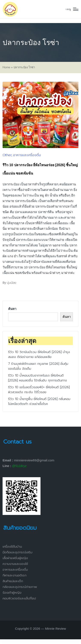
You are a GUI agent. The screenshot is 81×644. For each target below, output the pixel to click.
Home (6, 67)
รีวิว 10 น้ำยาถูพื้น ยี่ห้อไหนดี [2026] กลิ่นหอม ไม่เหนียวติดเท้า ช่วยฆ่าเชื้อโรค (39, 401)
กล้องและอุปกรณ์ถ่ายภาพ (20, 587)
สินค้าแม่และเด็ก (13, 581)
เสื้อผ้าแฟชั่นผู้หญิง (15, 558)
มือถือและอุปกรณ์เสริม (17, 552)
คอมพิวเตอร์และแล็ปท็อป (19, 598)
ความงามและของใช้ (15, 564)
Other (7, 155)
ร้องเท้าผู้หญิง (12, 593)
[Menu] (72, 9)
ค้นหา (12, 309)
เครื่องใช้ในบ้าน (12, 547)
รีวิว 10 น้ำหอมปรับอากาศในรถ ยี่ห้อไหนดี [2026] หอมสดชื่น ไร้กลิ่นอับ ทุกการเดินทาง (37, 378)
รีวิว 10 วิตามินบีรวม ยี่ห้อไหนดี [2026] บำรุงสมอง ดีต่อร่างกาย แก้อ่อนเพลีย (39, 354)
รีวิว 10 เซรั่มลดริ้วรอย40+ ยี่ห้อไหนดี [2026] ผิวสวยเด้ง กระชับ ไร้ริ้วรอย (39, 390)
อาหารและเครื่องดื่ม (27, 155)
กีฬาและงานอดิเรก (14, 575)
